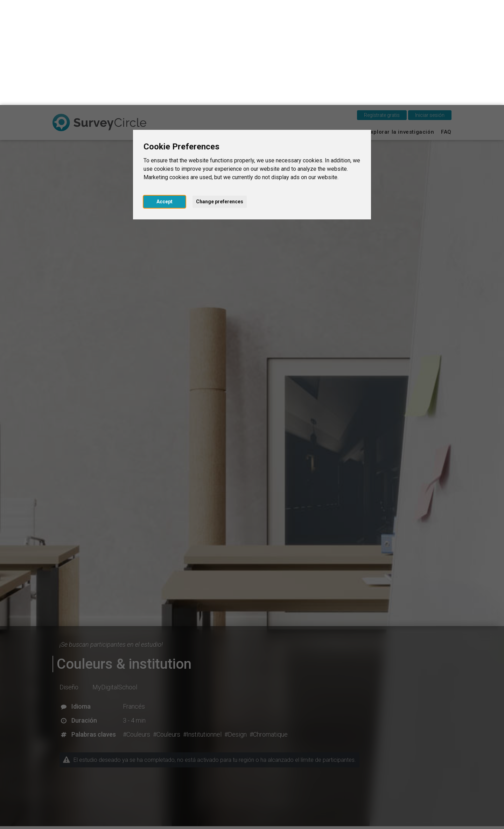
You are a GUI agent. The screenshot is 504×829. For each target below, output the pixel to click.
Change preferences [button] (220, 97)
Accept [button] (164, 97)
